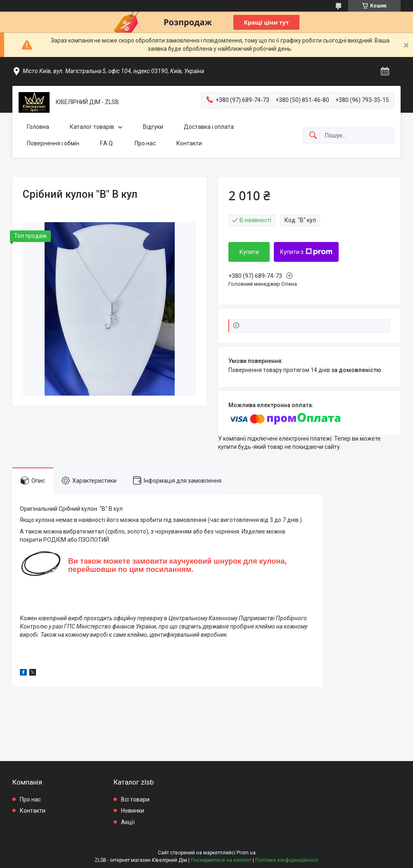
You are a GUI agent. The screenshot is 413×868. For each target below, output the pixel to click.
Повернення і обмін (53, 143)
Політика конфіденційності (287, 860)
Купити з (306, 252)
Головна (38, 127)
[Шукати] (313, 136)
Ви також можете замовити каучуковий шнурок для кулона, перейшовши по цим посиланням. (177, 565)
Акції (128, 822)
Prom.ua (246, 853)
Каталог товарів (92, 127)
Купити (249, 252)
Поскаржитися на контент (221, 860)
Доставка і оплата (209, 127)
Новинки (133, 811)
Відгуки (153, 127)
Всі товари (135, 799)
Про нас (145, 143)
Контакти (189, 143)
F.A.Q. (107, 143)
